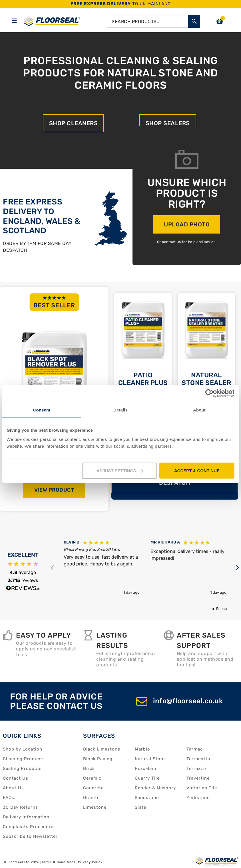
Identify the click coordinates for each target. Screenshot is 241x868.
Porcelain (145, 768)
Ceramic (92, 778)
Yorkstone (198, 798)
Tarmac (195, 749)
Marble (142, 749)
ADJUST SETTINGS (120, 470)
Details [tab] (120, 410)
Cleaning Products (24, 759)
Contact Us (16, 778)
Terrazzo (196, 768)
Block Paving (98, 759)
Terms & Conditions (59, 862)
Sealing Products (22, 768)
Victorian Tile (202, 788)
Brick (89, 768)
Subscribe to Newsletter (30, 836)
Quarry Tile (147, 778)
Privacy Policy (90, 862)
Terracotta (198, 759)
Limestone (95, 807)
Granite (91, 798)
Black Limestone (102, 749)
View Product (54, 490)
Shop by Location (23, 749)
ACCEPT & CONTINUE (197, 470)
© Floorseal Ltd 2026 (21, 862)
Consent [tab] (42, 410)
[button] (53, 568)
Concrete (93, 788)
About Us (13, 788)
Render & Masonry (155, 788)
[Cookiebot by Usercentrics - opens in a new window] (209, 394)
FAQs (9, 798)
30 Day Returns (20, 807)
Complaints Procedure (28, 827)
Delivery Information (26, 817)
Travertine (198, 778)
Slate (140, 807)
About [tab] (199, 410)
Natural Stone (150, 759)
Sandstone (147, 798)
